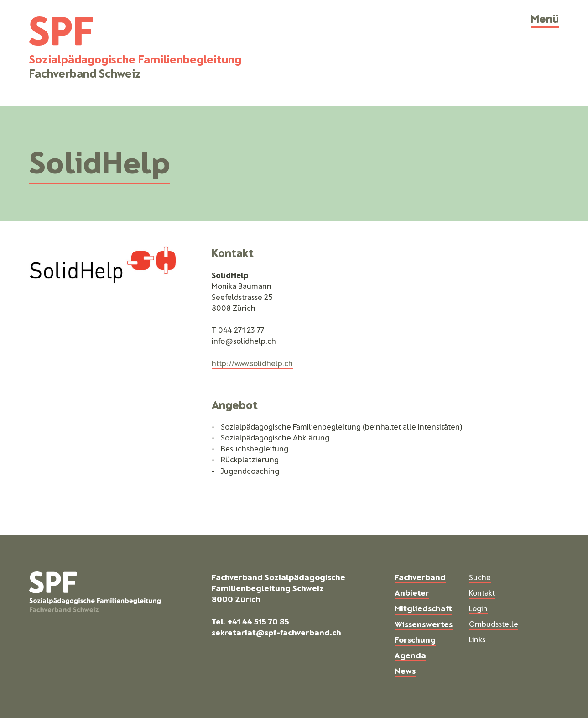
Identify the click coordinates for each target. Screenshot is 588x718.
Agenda (410, 655)
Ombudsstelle (494, 624)
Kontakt (482, 592)
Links (477, 639)
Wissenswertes (424, 624)
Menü (545, 18)
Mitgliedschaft (423, 608)
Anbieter (412, 592)
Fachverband (420, 577)
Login (478, 608)
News (405, 671)
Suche (480, 577)
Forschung (415, 639)
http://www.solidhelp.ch (252, 363)
